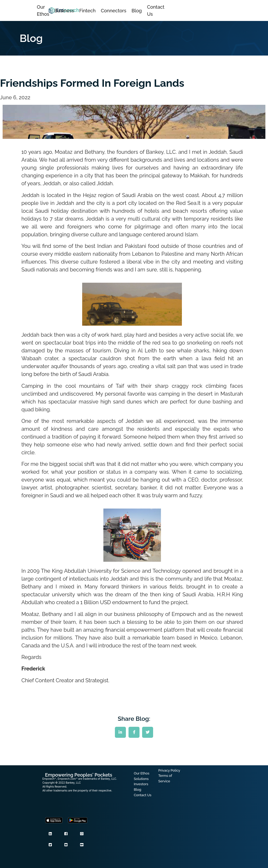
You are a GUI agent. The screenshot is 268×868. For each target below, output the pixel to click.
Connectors (113, 11)
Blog (137, 11)
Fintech (88, 11)
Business (64, 11)
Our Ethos (43, 10)
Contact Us (156, 10)
